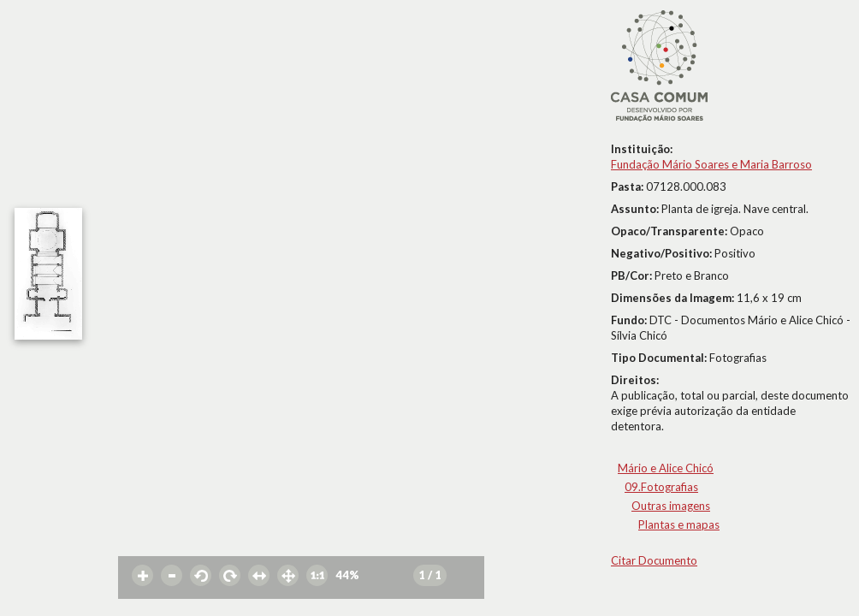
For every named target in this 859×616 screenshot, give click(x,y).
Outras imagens (671, 506)
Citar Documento (654, 560)
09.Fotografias (661, 487)
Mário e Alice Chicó (666, 468)
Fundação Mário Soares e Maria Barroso (711, 164)
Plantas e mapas (679, 524)
